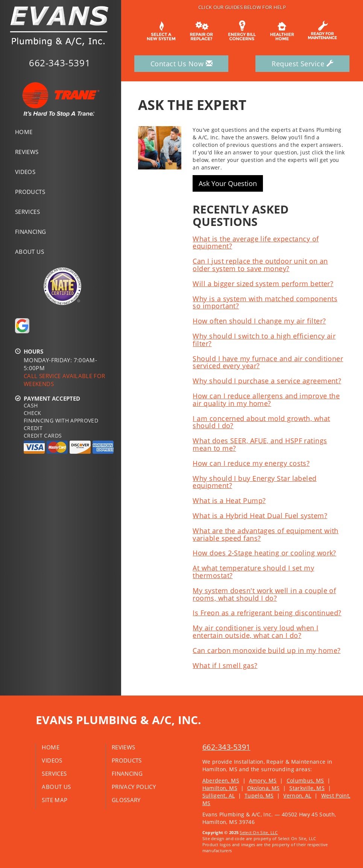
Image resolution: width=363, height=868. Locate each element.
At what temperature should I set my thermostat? (253, 572)
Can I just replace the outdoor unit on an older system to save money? (260, 265)
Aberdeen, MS (221, 780)
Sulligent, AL (219, 796)
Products (30, 192)
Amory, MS (263, 780)
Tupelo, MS (259, 796)
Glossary (126, 800)
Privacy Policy (134, 787)
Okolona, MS (264, 788)
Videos (25, 172)
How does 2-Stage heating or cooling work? (264, 553)
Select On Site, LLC (259, 832)
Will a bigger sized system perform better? (263, 284)
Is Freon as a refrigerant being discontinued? (267, 613)
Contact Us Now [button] (181, 64)
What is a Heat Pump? (229, 500)
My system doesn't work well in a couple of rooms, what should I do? (264, 594)
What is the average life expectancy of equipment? (256, 243)
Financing (30, 232)
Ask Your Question (228, 183)
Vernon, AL (297, 796)
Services (27, 212)
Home (24, 132)
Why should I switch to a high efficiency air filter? (264, 340)
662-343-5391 (226, 747)
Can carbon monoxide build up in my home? (267, 650)
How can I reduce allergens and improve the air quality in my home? (266, 400)
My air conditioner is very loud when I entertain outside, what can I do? (255, 632)
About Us (30, 252)
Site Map (55, 800)
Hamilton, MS (220, 788)
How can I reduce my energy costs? (251, 463)
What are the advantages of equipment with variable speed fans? (265, 534)
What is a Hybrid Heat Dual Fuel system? (260, 516)
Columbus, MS (305, 780)
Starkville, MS (307, 788)
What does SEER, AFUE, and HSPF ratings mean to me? (260, 444)
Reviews (27, 152)
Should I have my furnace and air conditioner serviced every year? (268, 362)
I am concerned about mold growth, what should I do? (261, 422)
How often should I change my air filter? (259, 321)
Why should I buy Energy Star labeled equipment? (254, 482)
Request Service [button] (302, 64)
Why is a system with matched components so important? (265, 302)
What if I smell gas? (225, 665)
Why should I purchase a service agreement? (267, 381)
